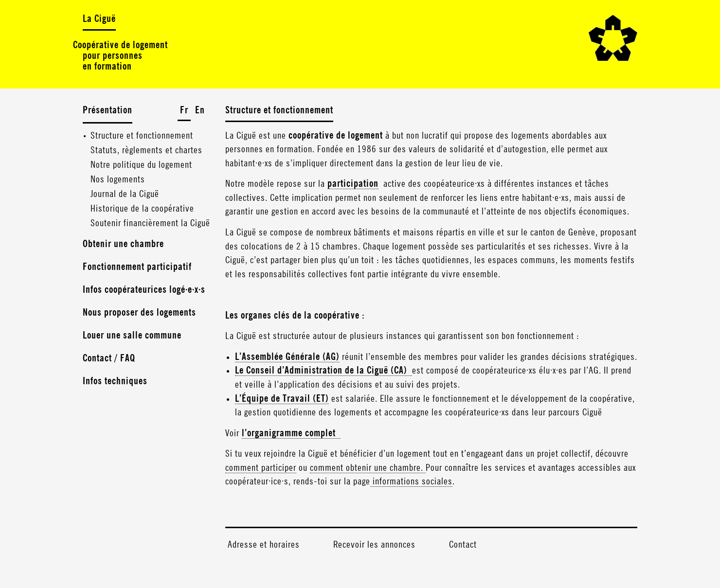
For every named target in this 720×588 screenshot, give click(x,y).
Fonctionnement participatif (137, 267)
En (200, 110)
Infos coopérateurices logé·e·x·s (144, 290)
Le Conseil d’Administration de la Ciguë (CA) (324, 371)
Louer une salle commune (132, 336)
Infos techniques (115, 381)
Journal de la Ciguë (125, 194)
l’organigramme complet (291, 433)
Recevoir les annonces (374, 545)
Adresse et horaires (264, 545)
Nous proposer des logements (139, 313)
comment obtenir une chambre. (368, 468)
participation (353, 184)
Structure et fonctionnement (142, 136)
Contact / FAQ (109, 358)
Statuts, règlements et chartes (146, 150)
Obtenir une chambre (123, 244)
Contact (463, 545)
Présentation (108, 110)
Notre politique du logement (141, 165)
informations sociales (411, 481)
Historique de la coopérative (142, 209)
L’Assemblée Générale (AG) (287, 357)
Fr (184, 110)
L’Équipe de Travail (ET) (282, 399)
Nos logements (118, 179)
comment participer (261, 468)
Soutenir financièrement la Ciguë (150, 223)
